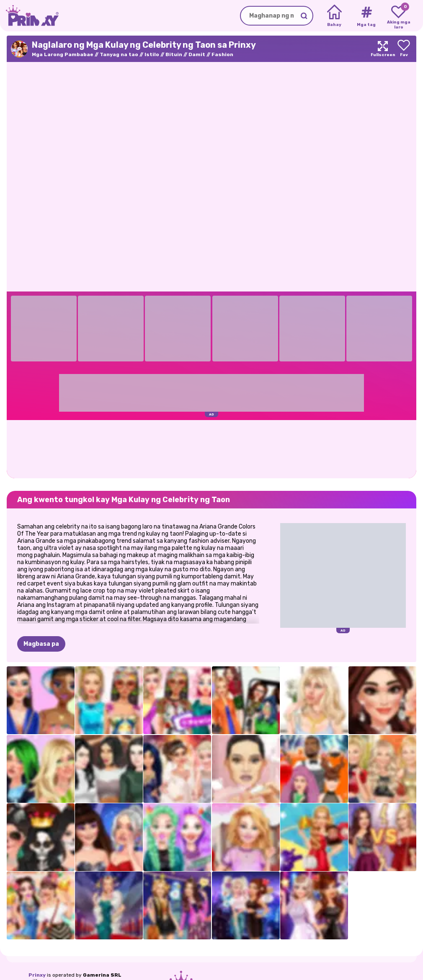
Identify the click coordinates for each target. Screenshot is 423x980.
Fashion (222, 54)
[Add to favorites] (404, 49)
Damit (197, 54)
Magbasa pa (41, 644)
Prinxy (37, 975)
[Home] (334, 16)
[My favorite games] (398, 16)
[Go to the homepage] (29, 16)
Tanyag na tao (119, 54)
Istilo (152, 54)
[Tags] (366, 16)
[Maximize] (383, 49)
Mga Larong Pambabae (63, 54)
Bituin (174, 54)
